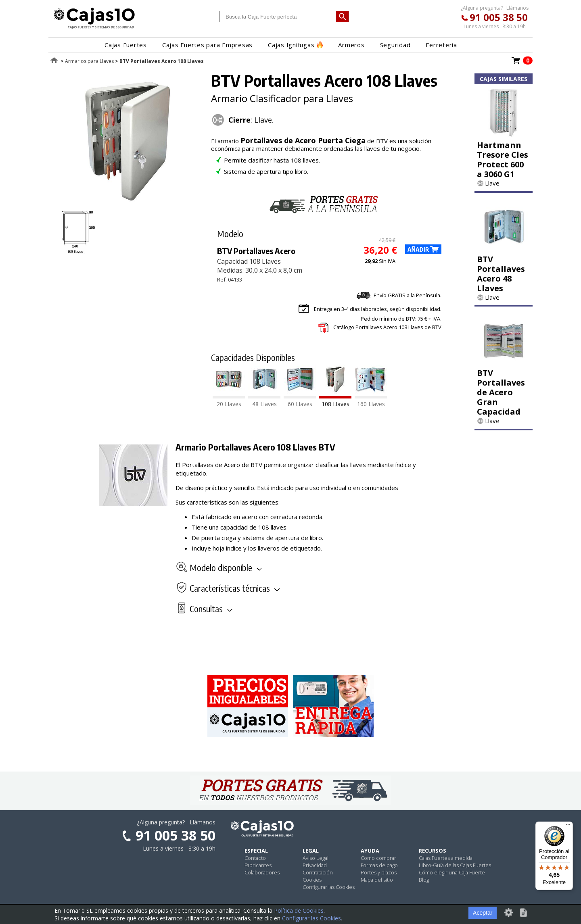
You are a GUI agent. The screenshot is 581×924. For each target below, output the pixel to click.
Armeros (351, 45)
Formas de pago (379, 865)
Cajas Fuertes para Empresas (207, 45)
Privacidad (315, 865)
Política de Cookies (299, 910)
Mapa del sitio (377, 880)
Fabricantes (258, 865)
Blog (424, 880)
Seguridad (395, 45)
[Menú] (568, 826)
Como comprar (378, 858)
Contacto (255, 858)
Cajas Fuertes (126, 45)
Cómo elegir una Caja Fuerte (452, 872)
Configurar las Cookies (329, 887)
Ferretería (441, 45)
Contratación (318, 872)
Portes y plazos (379, 872)
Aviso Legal (316, 858)
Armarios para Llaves (89, 61)
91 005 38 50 (499, 17)
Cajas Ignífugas (295, 45)
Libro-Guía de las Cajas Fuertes (455, 865)
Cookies (312, 880)
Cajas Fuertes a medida (446, 858)
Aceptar (483, 913)
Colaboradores (262, 872)
